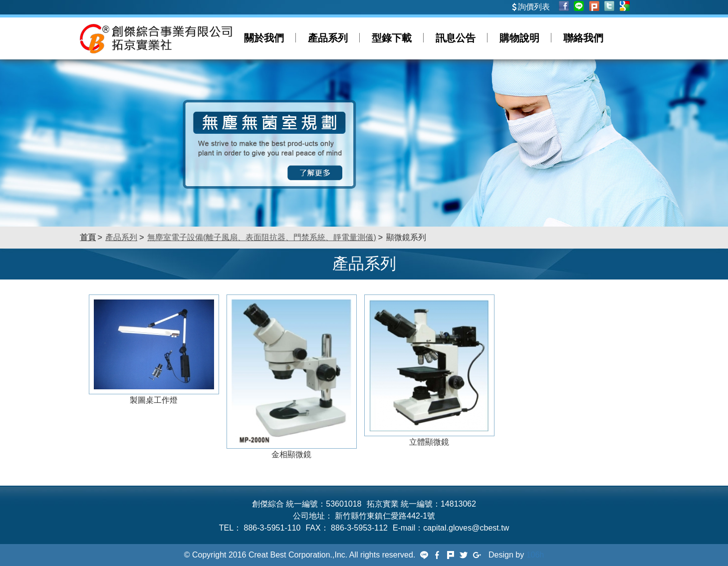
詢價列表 (534, 7)
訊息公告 (456, 38)
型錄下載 (392, 38)
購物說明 (519, 38)
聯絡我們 (583, 38)
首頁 (88, 237)
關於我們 (264, 38)
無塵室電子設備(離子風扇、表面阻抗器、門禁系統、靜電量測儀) (262, 237)
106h (535, 555)
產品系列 (328, 38)
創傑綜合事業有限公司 (156, 38)
